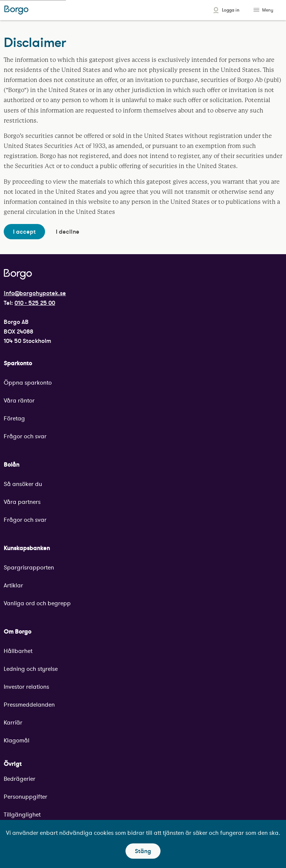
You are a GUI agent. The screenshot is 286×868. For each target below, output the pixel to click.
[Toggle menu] (257, 10)
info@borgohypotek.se (35, 293)
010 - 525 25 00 (35, 303)
